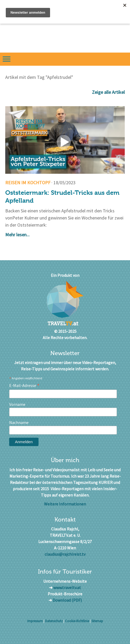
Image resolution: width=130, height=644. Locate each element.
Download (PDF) (67, 600)
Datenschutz (54, 621)
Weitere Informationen (65, 504)
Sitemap (97, 621)
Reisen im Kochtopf (28, 183)
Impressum (35, 621)
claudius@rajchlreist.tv (65, 554)
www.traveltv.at (67, 587)
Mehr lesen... (17, 235)
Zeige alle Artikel (108, 92)
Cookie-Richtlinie (77, 621)
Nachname (19, 422)
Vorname (17, 404)
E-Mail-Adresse (24, 385)
